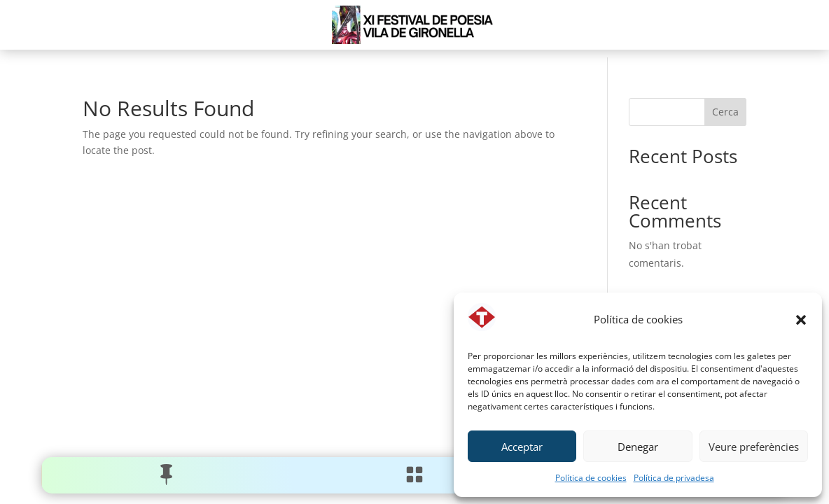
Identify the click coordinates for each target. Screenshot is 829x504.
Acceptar (522, 447)
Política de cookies (591, 478)
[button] (801, 320)
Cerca (725, 112)
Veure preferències (754, 447)
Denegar (638, 447)
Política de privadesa (674, 478)
